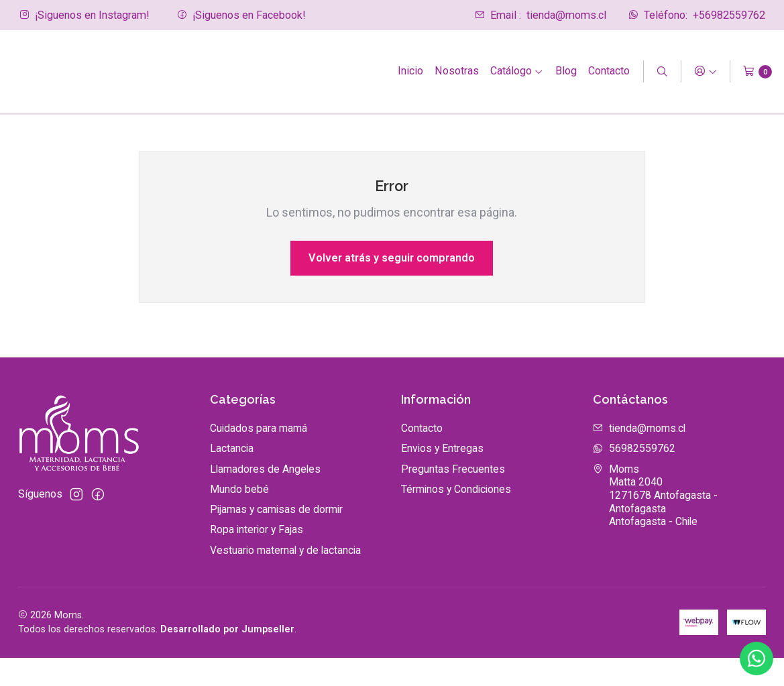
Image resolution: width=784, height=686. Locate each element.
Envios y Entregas (442, 477)
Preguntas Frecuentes (453, 497)
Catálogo (517, 71)
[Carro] (758, 72)
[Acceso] (705, 72)
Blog (566, 71)
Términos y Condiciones (456, 517)
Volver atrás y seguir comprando (392, 286)
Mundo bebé (239, 517)
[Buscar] (662, 72)
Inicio (410, 71)
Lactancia (232, 477)
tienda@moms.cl (540, 15)
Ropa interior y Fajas (257, 558)
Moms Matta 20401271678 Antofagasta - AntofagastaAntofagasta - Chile (655, 524)
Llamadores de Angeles (265, 497)
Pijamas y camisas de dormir (276, 538)
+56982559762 (696, 15)
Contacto (609, 71)
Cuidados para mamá (259, 457)
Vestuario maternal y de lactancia (285, 578)
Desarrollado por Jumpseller (227, 658)
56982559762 (634, 477)
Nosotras (457, 71)
